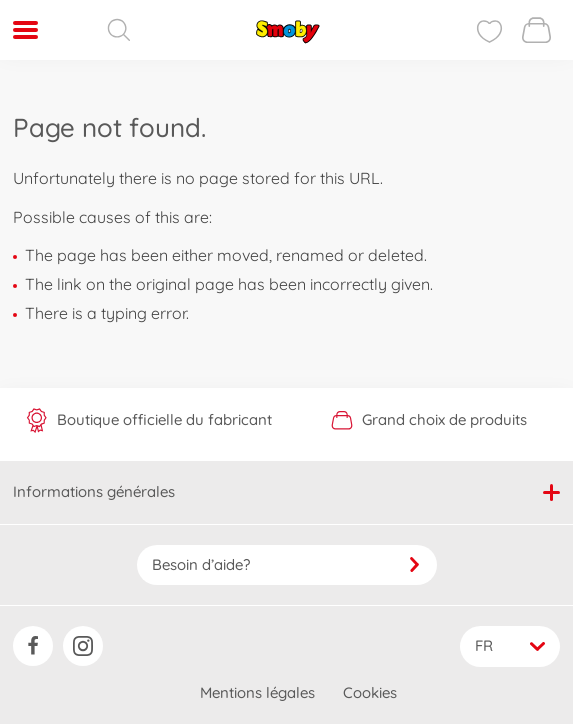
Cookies (370, 692)
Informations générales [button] (286, 491)
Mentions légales (257, 692)
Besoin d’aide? (287, 564)
